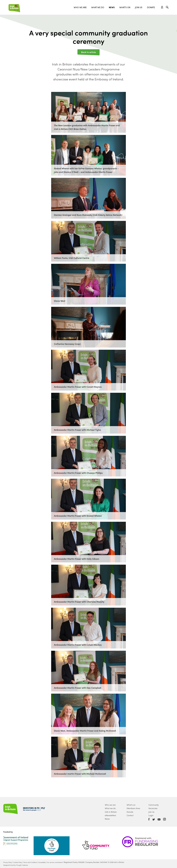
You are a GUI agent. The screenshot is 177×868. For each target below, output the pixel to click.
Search (168, 8)
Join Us (139, 7)
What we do (98, 7)
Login (151, 815)
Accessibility (49, 862)
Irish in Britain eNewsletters (111, 814)
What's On (125, 7)
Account (162, 7)
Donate (151, 7)
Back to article (88, 52)
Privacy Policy (8, 862)
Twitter (154, 819)
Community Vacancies (154, 806)
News (112, 7)
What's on (131, 805)
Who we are (80, 7)
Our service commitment (64, 862)
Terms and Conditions (35, 862)
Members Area (133, 808)
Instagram (164, 819)
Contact (130, 815)
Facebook (149, 819)
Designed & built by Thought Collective (18, 865)
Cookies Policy (20, 862)
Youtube (159, 819)
